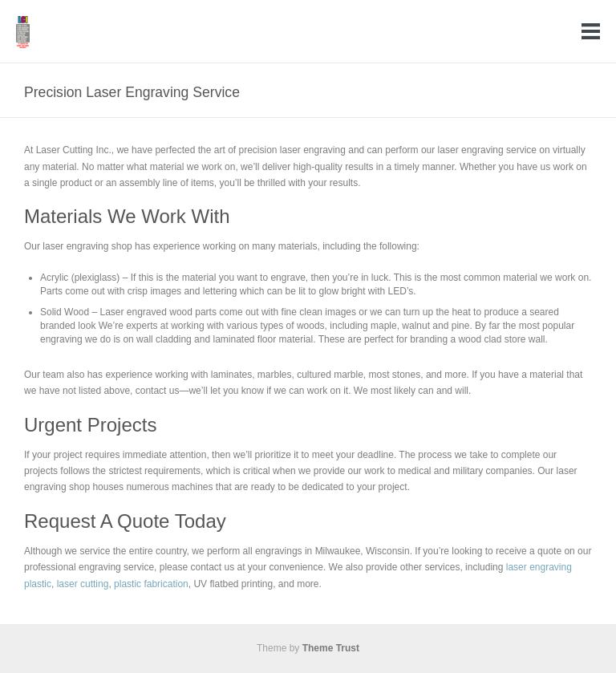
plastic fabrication (151, 584)
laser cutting (83, 584)
